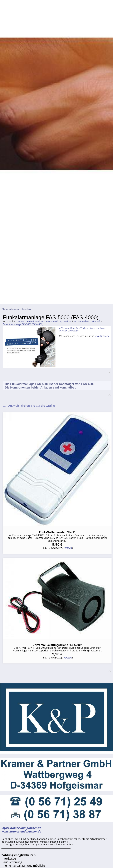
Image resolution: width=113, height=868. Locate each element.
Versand (68, 548)
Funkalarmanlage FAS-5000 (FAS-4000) (23, 324)
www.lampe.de (102, 336)
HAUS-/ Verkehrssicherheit (87, 321)
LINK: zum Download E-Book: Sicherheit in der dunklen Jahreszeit (82, 329)
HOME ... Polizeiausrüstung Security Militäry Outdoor (44, 321)
